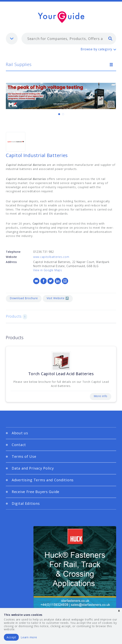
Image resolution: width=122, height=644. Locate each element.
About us (20, 433)
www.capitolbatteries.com (51, 257)
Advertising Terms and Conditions (43, 480)
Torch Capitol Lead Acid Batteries (61, 374)
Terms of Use (24, 456)
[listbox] (12, 39)
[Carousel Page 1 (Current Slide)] (59, 114)
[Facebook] (44, 281)
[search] (110, 38)
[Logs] (65, 281)
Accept (11, 637)
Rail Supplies (19, 64)
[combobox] (69, 39)
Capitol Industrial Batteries (37, 155)
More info (101, 396)
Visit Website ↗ (58, 298)
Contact (19, 445)
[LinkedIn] (58, 281)
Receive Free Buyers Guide (36, 492)
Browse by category (96, 49)
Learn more (29, 637)
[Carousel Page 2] (63, 114)
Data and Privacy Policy (33, 468)
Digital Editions (26, 503)
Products (16, 317)
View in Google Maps (48, 270)
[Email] (36, 281)
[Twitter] (51, 281)
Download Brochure (24, 298)
